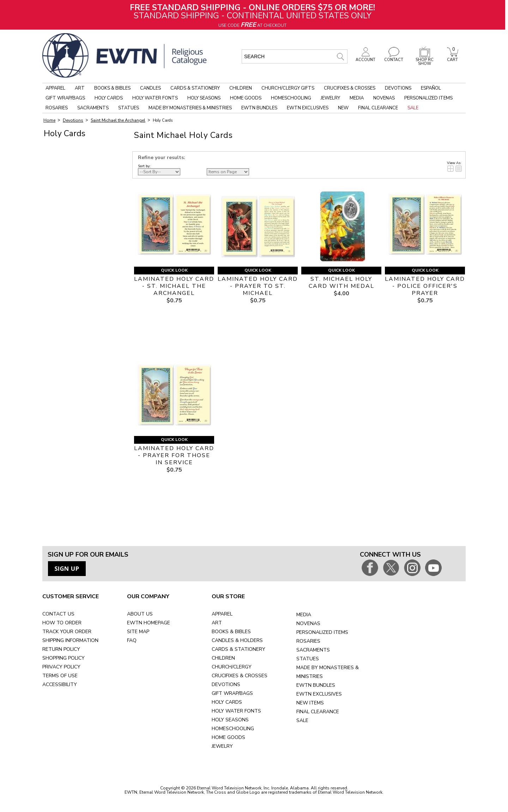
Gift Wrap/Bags (65, 98)
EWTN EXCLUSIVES (319, 694)
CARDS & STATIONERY (238, 649)
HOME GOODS (228, 737)
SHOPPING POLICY (64, 658)
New (343, 108)
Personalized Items (428, 98)
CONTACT (394, 58)
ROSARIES (308, 641)
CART (453, 58)
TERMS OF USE (60, 676)
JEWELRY (222, 746)
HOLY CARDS (227, 702)
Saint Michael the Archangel (118, 120)
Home (49, 120)
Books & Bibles (112, 88)
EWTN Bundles (259, 108)
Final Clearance (378, 108)
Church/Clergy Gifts (288, 88)
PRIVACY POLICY (61, 667)
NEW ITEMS (310, 703)
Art (80, 88)
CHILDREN (223, 658)
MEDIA (304, 615)
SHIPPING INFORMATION (70, 640)
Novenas (384, 98)
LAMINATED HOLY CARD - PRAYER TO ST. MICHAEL (258, 286)
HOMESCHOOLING (233, 729)
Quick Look (174, 270)
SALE (302, 720)
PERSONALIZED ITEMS (322, 632)
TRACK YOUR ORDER (67, 632)
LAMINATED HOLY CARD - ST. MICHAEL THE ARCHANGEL (174, 286)
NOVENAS (308, 623)
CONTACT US (58, 614)
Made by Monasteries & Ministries (190, 108)
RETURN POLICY (61, 649)
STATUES (308, 659)
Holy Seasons (204, 98)
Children (241, 88)
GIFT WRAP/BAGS (232, 693)
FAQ (132, 640)
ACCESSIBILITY (60, 684)
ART (217, 623)
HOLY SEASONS (230, 720)
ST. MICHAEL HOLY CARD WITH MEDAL (341, 283)
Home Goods (246, 98)
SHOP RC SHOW (425, 60)
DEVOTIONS (226, 684)
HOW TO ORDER (62, 623)
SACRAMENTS (313, 650)
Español (431, 88)
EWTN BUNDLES (316, 685)
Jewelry (330, 98)
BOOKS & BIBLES (231, 632)
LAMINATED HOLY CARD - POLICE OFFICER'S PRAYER (425, 286)
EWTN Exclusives (308, 108)
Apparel (55, 88)
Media (357, 98)
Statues (129, 108)
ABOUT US (140, 614)
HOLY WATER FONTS (236, 711)
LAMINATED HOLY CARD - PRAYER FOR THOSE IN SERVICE (174, 455)
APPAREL (222, 614)
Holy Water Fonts (155, 98)
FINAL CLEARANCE (318, 712)
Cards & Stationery (195, 88)
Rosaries (57, 108)
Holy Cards (109, 98)
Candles (150, 88)
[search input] (295, 56)
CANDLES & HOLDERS (237, 640)
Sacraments (93, 108)
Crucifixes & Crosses (350, 88)
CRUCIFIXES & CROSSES (240, 676)
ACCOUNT (365, 58)
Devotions (398, 88)
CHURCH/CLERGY (232, 667)
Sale (413, 108)
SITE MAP (138, 632)
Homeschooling (291, 98)
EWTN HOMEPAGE (149, 623)
